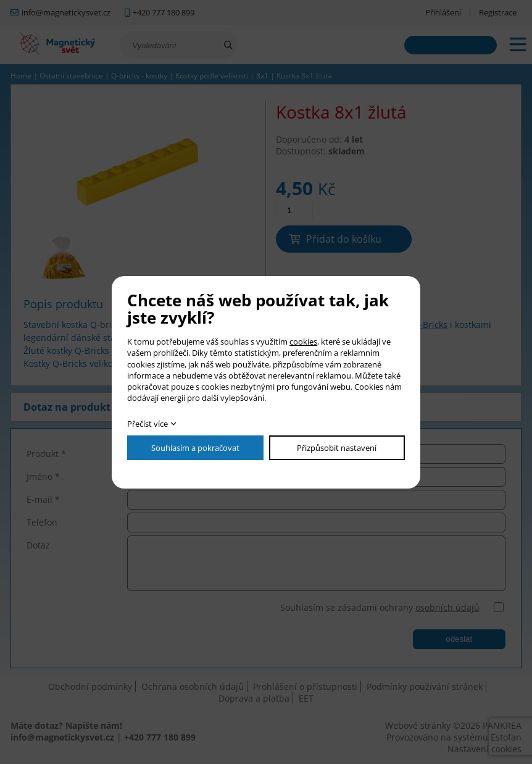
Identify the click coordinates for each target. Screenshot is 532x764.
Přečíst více (148, 424)
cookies (303, 342)
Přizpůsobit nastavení (337, 448)
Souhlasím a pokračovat (195, 448)
